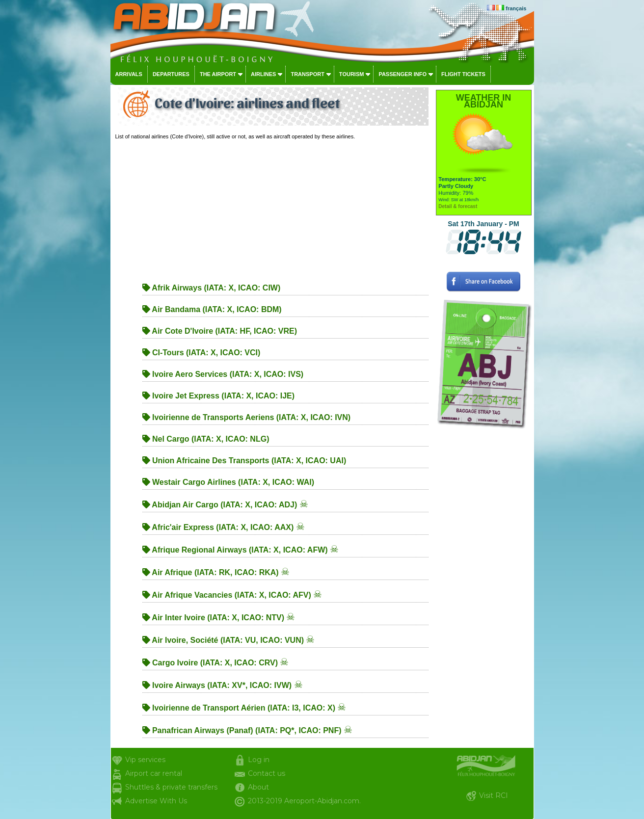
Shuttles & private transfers (171, 787)
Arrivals (129, 74)
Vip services (145, 760)
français (516, 8)
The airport (218, 74)
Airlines (263, 74)
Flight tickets (463, 74)
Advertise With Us (156, 801)
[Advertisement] (272, 209)
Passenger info (402, 74)
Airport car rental (154, 773)
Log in (259, 760)
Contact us (267, 773)
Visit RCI (494, 795)
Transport (307, 74)
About (258, 787)
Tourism (352, 74)
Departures (171, 74)
